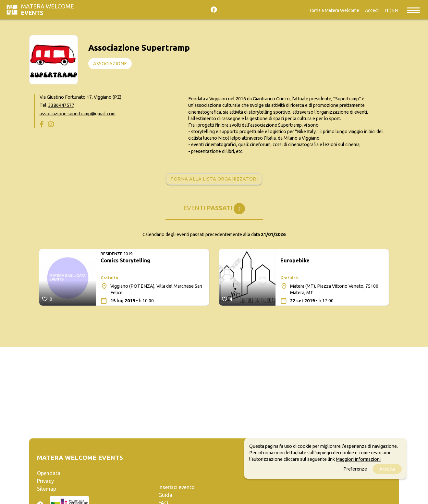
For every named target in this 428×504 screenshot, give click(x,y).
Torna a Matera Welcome (334, 10)
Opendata (49, 473)
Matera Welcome (48, 10)
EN (395, 10)
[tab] (214, 210)
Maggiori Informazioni (358, 459)
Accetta (387, 469)
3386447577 (61, 105)
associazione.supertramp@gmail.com (78, 114)
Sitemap (47, 489)
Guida (165, 495)
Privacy (45, 481)
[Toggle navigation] (413, 10)
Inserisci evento (177, 487)
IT (387, 10)
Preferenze (355, 469)
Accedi (372, 10)
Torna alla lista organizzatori (214, 179)
